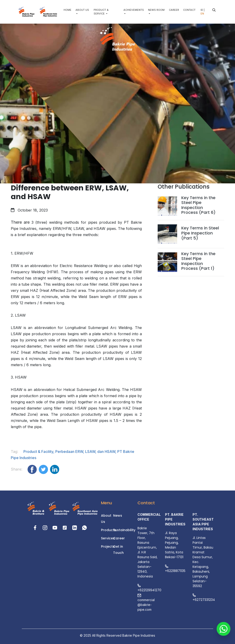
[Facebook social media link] (36, 527)
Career (119, 538)
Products (109, 530)
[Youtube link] (55, 527)
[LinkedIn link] (75, 527)
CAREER (174, 10)
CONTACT (189, 10)
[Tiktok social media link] (65, 527)
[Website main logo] (26, 12)
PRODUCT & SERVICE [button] (101, 12)
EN (202, 14)
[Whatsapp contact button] (224, 633)
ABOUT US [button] (82, 10)
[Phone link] (84, 527)
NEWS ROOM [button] (156, 10)
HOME (67, 10)
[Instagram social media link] (46, 527)
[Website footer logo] (34, 509)
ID (202, 10)
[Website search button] (214, 10)
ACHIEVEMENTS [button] (134, 10)
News (118, 516)
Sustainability (124, 530)
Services (108, 538)
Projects (108, 546)
